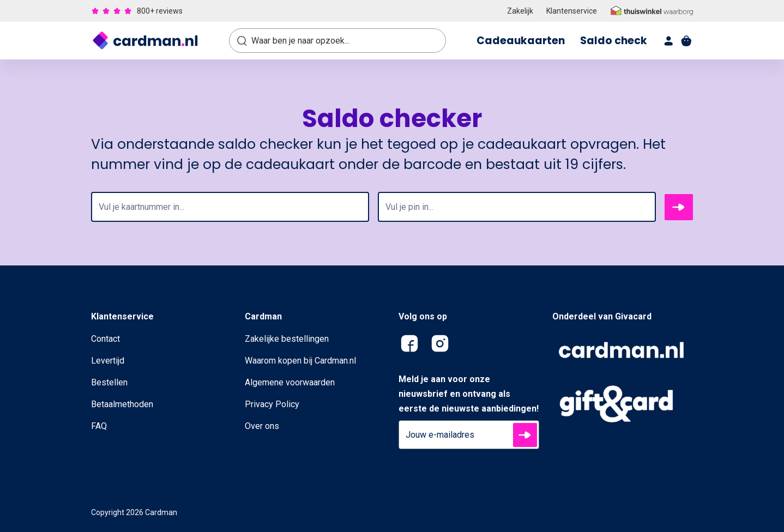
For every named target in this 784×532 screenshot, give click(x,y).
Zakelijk (520, 11)
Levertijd (108, 361)
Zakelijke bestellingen (287, 339)
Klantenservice (572, 11)
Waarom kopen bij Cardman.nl (300, 361)
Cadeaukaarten (521, 41)
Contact (105, 339)
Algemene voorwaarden (290, 382)
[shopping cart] (686, 41)
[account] (669, 41)
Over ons (262, 426)
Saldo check (614, 41)
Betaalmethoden (122, 404)
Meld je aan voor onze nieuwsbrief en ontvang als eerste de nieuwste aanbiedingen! (469, 394)
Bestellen (109, 382)
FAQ (99, 426)
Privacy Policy (272, 404)
